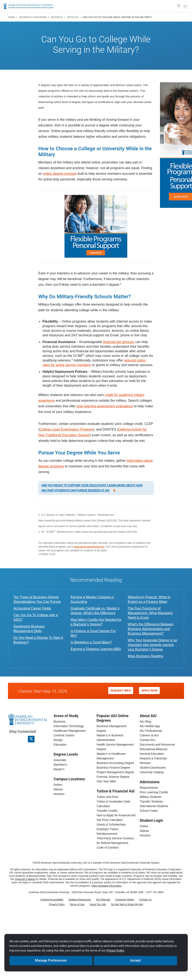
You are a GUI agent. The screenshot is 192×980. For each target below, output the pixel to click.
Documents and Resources (157, 745)
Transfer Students (151, 801)
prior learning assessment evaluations (105, 406)
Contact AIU (148, 740)
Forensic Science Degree (113, 777)
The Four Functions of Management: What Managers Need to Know (150, 613)
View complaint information (106, 886)
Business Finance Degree (113, 768)
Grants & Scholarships (111, 824)
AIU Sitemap (103, 900)
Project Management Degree (115, 772)
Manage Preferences (51, 959)
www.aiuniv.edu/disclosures (89, 547)
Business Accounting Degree (115, 763)
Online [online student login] (144, 826)
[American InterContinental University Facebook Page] (13, 739)
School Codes (149, 811)
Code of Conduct (108, 848)
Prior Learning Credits (154, 792)
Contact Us (145, 900)
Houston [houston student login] (145, 835)
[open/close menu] (185, 6)
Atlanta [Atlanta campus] (58, 789)
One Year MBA (106, 781)
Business (60, 721)
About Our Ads (98, 904)
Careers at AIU (149, 735)
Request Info (121, 691)
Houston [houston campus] (59, 794)
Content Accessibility (52, 900)
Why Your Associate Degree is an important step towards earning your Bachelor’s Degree (153, 645)
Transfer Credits (107, 811)
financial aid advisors (119, 342)
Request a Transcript (153, 758)
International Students (154, 806)
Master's (59, 769)
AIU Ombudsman (151, 731)
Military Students (150, 797)
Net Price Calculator (110, 820)
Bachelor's (60, 765)
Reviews (145, 763)
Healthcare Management (70, 731)
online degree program (60, 174)
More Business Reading (146, 656)
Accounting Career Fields (32, 608)
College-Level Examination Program (66, 429)
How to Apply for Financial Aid (116, 815)
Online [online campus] (58, 785)
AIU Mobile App (150, 726)
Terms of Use (77, 904)
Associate (60, 760)
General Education (152, 754)
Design (58, 740)
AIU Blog (145, 721)
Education (60, 745)
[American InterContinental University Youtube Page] (40, 739)
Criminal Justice (64, 735)
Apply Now (149, 691)
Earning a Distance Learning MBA (96, 649)
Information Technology (69, 726)
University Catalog (152, 772)
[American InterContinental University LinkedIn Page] (22, 739)
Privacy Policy (57, 904)
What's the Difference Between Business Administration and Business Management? (151, 629)
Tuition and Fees (107, 797)
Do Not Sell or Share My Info (127, 904)
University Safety (125, 900)
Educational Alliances (153, 749)
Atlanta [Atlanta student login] (144, 831)
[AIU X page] (31, 739)
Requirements (149, 788)
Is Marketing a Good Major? (91, 642)
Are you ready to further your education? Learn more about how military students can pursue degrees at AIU (92, 488)
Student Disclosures (153, 768)
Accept (135, 959)
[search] (179, 6)
